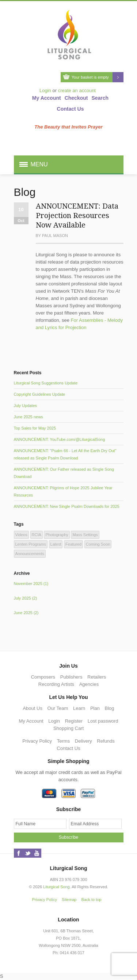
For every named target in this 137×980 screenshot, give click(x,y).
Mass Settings (85, 535)
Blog (110, 708)
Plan (95, 708)
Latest (56, 544)
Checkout (76, 98)
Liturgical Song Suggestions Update (46, 383)
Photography (57, 535)
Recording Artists (56, 684)
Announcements (30, 554)
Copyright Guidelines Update (40, 394)
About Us (32, 708)
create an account (77, 90)
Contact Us (71, 109)
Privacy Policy (37, 741)
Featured (73, 544)
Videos (21, 535)
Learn (79, 708)
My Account (47, 98)
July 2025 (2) (26, 598)
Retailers (97, 677)
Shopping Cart (68, 728)
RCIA (37, 535)
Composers (43, 677)
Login (45, 90)
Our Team (58, 708)
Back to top (91, 900)
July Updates (26, 406)
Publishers (71, 677)
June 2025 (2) (26, 613)
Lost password (103, 721)
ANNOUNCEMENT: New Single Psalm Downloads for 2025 (67, 506)
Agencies (89, 684)
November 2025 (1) (31, 584)
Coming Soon (98, 544)
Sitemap (69, 900)
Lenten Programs (31, 544)
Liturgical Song (56, 887)
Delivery (83, 741)
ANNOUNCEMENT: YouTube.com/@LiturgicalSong (60, 439)
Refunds (106, 741)
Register (74, 721)
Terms (63, 741)
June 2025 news (28, 417)
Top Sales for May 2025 (35, 428)
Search (100, 98)
